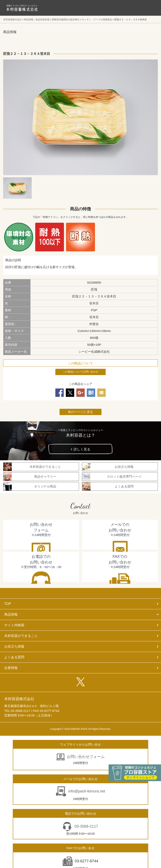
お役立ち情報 (14, 646)
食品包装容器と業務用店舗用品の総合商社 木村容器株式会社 (22, 8)
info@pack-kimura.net (87, 791)
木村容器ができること (21, 636)
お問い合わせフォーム (86, 757)
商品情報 (11, 614)
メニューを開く (148, 8)
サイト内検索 (14, 625)
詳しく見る (82, 449)
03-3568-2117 (86, 826)
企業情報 (11, 668)
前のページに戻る (80, 412)
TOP (8, 604)
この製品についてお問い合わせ (80, 372)
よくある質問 (14, 657)
